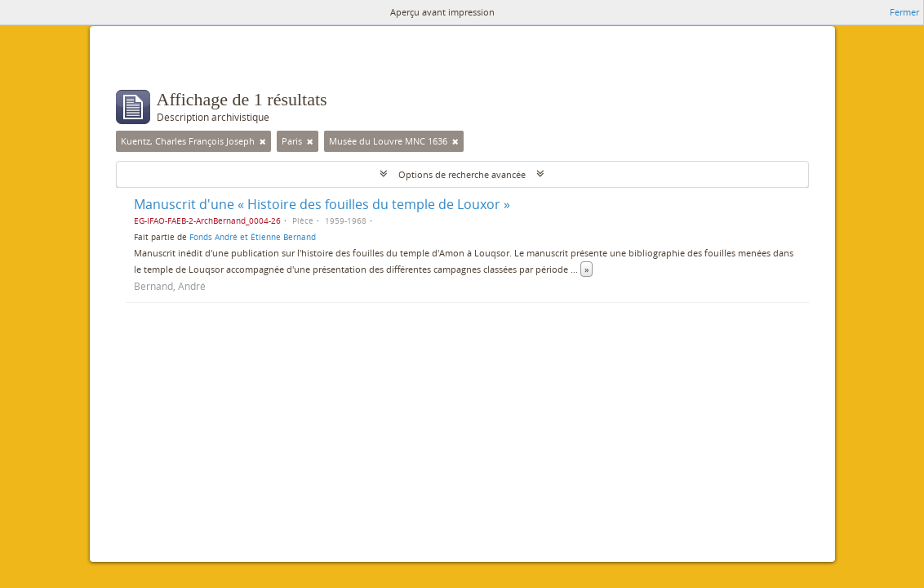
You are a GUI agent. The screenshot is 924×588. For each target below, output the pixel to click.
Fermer (904, 12)
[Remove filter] (263, 141)
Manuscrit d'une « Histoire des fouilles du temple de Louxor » (322, 204)
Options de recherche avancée (462, 174)
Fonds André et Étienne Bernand (253, 237)
